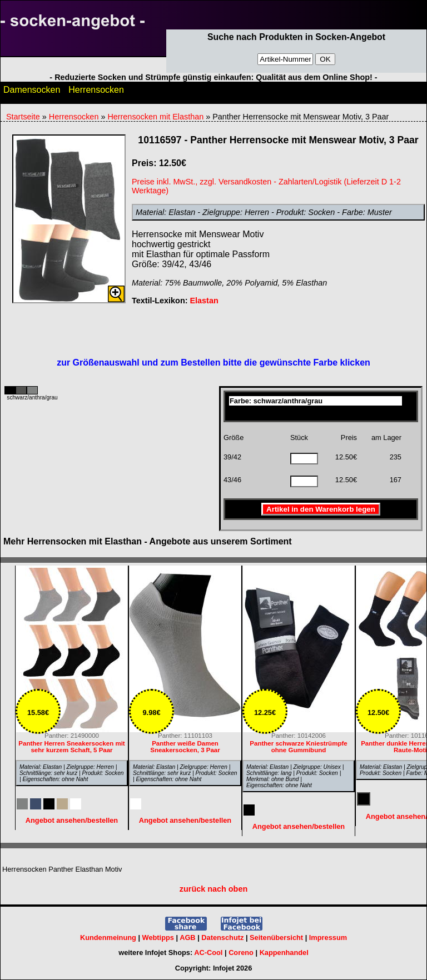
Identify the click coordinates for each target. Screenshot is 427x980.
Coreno (241, 952)
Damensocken (32, 92)
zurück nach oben (213, 889)
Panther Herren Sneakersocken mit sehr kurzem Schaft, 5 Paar (71, 747)
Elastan (204, 301)
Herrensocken (96, 92)
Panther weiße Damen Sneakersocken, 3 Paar (185, 747)
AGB (187, 937)
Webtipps (158, 937)
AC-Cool (208, 952)
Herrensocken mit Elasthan (155, 117)
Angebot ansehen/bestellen (299, 826)
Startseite (23, 117)
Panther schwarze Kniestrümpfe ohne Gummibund (298, 747)
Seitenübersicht (276, 937)
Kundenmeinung (108, 937)
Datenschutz (222, 937)
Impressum (328, 937)
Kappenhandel (284, 952)
